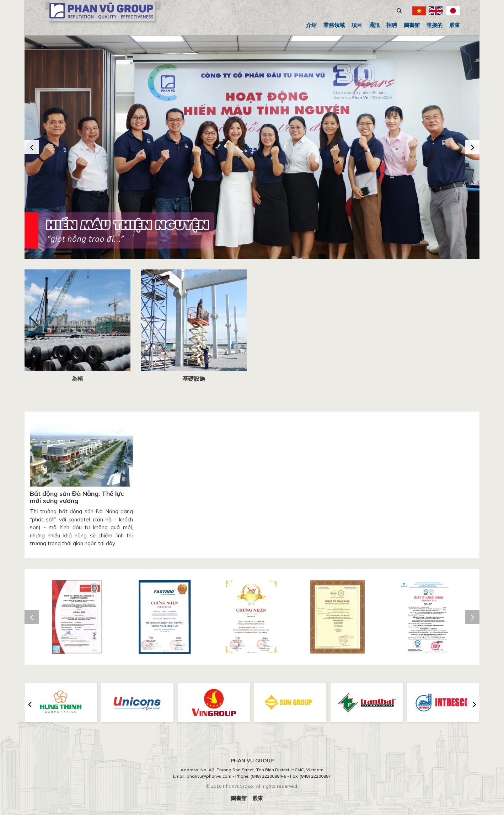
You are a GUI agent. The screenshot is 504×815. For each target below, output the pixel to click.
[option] (252, 147)
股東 (455, 25)
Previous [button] (32, 147)
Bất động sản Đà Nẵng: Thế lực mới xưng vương (77, 497)
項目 (357, 25)
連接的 (435, 25)
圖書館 (412, 25)
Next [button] (472, 147)
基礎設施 (194, 379)
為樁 (77, 379)
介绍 (311, 25)
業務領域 (334, 25)
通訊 (374, 25)
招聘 (392, 25)
